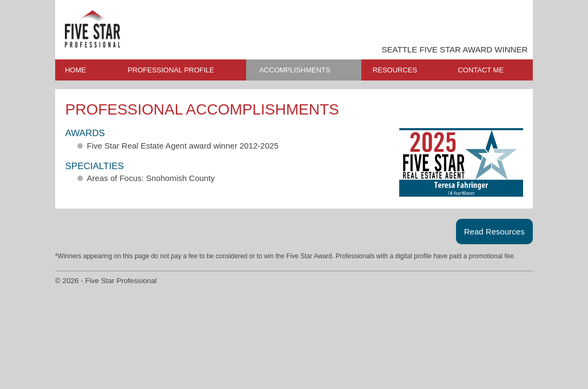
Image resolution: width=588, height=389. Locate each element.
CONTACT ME (481, 70)
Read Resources (494, 232)
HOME (75, 70)
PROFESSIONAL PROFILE (171, 70)
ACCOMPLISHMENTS (295, 70)
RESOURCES (395, 70)
